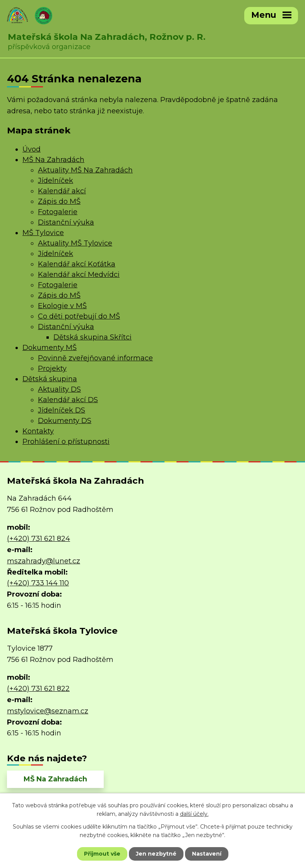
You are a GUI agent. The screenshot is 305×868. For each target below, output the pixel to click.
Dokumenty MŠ (50, 348)
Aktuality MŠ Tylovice (75, 243)
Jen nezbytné (156, 854)
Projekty (52, 368)
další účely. (194, 814)
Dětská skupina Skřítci (93, 337)
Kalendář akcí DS (68, 400)
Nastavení (207, 854)
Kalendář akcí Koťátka (77, 264)
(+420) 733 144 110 (38, 583)
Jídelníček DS (62, 410)
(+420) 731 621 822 (38, 689)
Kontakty (38, 431)
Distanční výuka (66, 222)
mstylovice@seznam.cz (48, 711)
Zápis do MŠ (59, 201)
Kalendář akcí (62, 191)
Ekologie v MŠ (62, 306)
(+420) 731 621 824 (39, 539)
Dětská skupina (50, 379)
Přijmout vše (102, 854)
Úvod (32, 149)
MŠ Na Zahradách (53, 160)
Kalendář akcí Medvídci (79, 275)
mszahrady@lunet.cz (44, 561)
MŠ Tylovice (43, 233)
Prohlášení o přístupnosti (66, 442)
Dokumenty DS (65, 421)
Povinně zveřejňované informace (95, 358)
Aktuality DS (59, 389)
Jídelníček (56, 181)
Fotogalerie (58, 212)
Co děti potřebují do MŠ (79, 316)
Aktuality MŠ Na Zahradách (85, 170)
